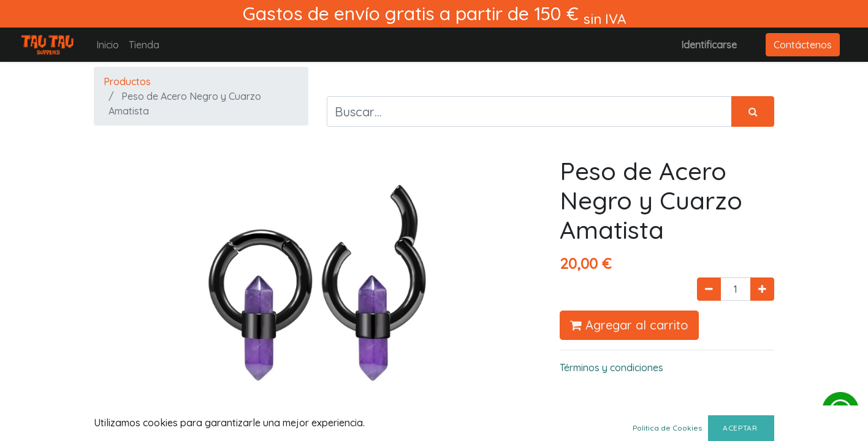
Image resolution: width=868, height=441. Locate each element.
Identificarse (709, 45)
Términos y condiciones (611, 367)
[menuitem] (108, 45)
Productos (127, 81)
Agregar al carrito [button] (629, 325)
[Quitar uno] (709, 289)
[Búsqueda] (753, 111)
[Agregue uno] (762, 289)
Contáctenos (803, 45)
